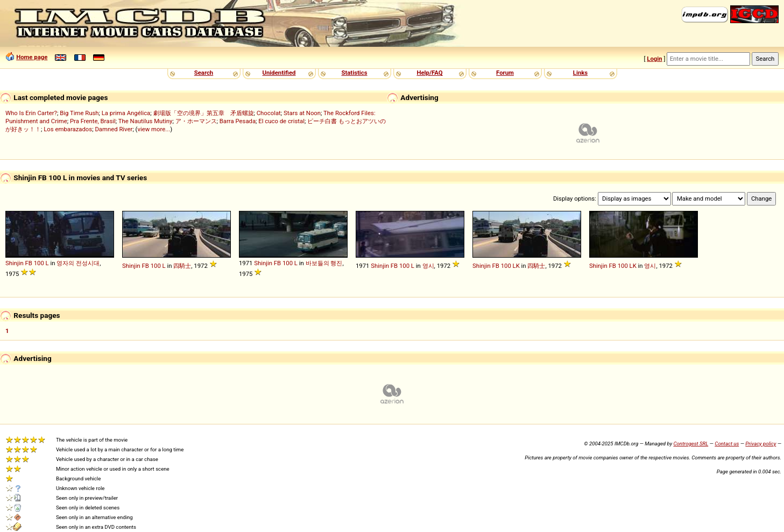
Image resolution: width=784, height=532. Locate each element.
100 (39, 263)
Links (580, 73)
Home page (32, 57)
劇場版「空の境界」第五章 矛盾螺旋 (204, 113)
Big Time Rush (79, 113)
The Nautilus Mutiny (146, 121)
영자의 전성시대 (78, 263)
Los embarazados (68, 129)
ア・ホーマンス (196, 121)
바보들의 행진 (324, 263)
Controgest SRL (691, 444)
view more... (154, 129)
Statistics (354, 73)
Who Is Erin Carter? (31, 113)
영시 (428, 266)
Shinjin (15, 263)
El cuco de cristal (281, 121)
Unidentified (279, 73)
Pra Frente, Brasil (93, 121)
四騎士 (182, 266)
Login (654, 59)
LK (516, 266)
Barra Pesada (238, 121)
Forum (505, 73)
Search (204, 73)
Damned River (114, 129)
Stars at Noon (302, 113)
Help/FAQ (429, 73)
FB (29, 263)
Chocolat (269, 113)
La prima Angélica (126, 113)
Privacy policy (761, 444)
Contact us (727, 444)
